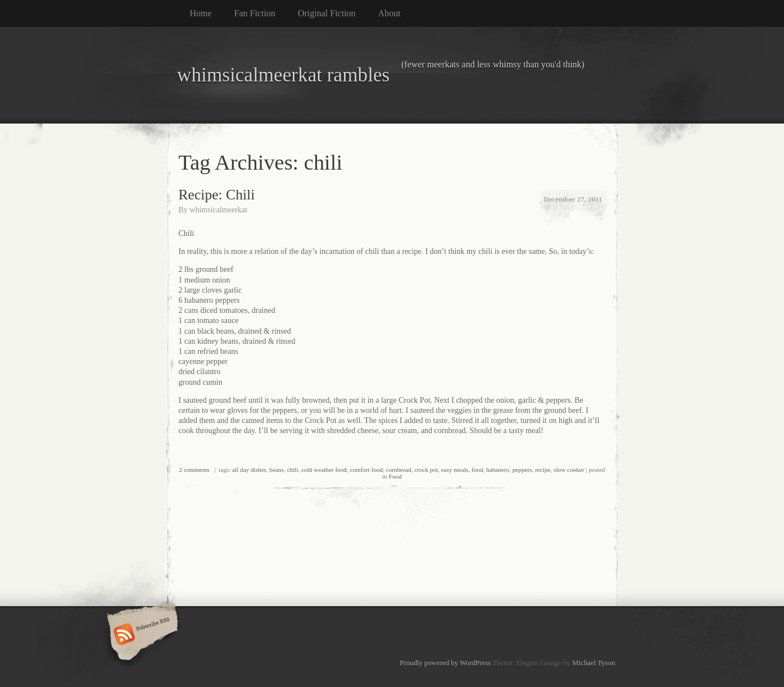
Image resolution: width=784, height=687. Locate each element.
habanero (498, 470)
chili (293, 470)
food (477, 470)
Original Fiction (327, 13)
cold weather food (324, 470)
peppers (522, 470)
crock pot (426, 470)
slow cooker (569, 470)
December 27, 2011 (573, 199)
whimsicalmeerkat (218, 210)
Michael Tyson (593, 663)
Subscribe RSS (141, 635)
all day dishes (249, 470)
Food (395, 476)
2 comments (194, 470)
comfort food (366, 470)
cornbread (399, 470)
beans (277, 470)
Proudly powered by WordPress (445, 663)
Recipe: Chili (217, 195)
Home (201, 13)
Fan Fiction (255, 13)
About (389, 13)
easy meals (455, 470)
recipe (543, 470)
